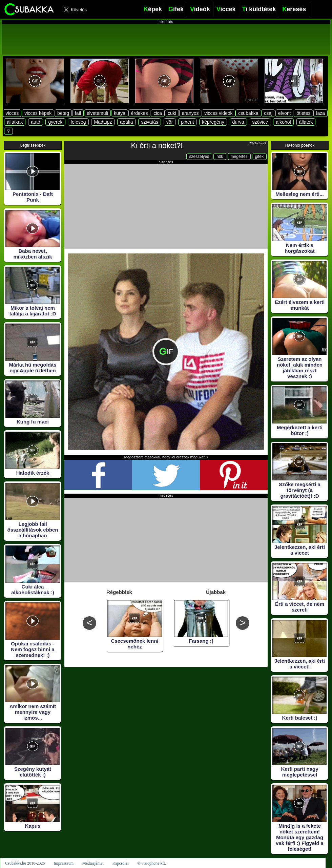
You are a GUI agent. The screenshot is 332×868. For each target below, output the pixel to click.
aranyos (190, 113)
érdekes (140, 113)
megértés (239, 157)
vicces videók (218, 113)
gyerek (55, 122)
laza (320, 113)
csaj (268, 113)
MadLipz (103, 122)
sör (170, 122)
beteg (63, 113)
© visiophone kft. (152, 863)
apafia (126, 122)
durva (238, 122)
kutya (119, 113)
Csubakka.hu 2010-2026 (25, 863)
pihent (187, 122)
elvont (284, 113)
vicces (12, 113)
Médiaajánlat (93, 863)
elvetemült (98, 113)
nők (220, 157)
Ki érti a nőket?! (157, 146)
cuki (172, 113)
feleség (78, 122)
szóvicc (260, 122)
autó (35, 122)
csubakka (248, 113)
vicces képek (38, 113)
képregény (213, 122)
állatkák (15, 122)
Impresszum (64, 863)
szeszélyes (199, 157)
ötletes (303, 113)
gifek (259, 157)
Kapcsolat (121, 863)
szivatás (150, 122)
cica (158, 113)
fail (78, 113)
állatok (306, 122)
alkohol (283, 122)
